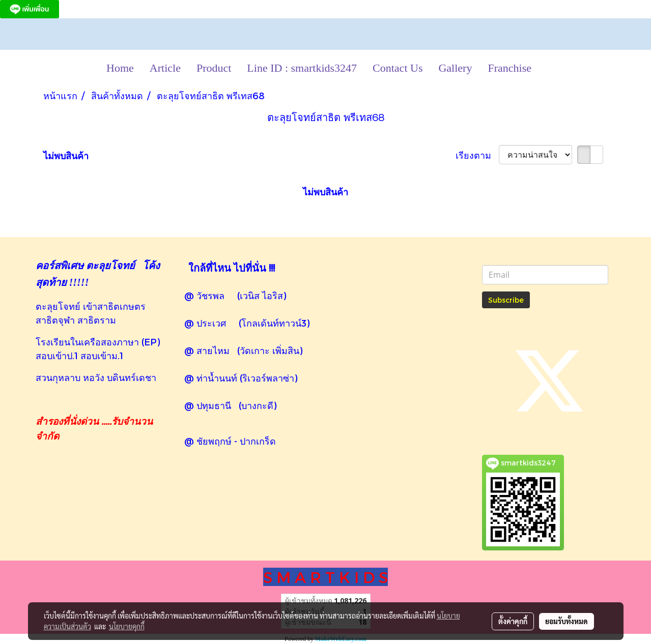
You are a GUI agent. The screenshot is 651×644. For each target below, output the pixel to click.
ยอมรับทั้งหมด (567, 621)
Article (165, 68)
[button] (548, 68)
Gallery (455, 68)
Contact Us (398, 68)
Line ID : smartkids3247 (302, 68)
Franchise (510, 68)
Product (214, 68)
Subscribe (506, 300)
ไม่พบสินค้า (66, 155)
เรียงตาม (477, 155)
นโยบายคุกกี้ (127, 626)
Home (120, 68)
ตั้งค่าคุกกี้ (513, 621)
